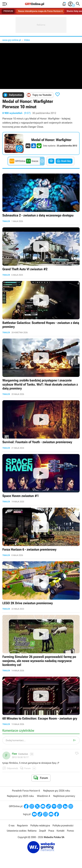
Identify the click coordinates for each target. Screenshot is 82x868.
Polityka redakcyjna (40, 826)
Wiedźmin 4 (44, 796)
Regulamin (22, 826)
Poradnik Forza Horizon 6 (26, 791)
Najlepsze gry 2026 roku (57, 791)
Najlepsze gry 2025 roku (20, 796)
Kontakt (60, 831)
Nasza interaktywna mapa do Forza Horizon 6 (40, 11)
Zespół (42, 831)
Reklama (32, 831)
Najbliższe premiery (64, 796)
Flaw (14, 754)
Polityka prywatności (63, 826)
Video (27, 40)
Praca (51, 831)
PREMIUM (8, 11)
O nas (12, 826)
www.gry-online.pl (12, 40)
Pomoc (70, 831)
